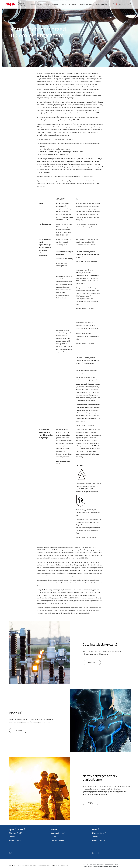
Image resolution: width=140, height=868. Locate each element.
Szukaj (102, 4)
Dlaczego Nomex (58, 833)
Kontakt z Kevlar (99, 840)
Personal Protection (21, 4)
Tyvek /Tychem (17, 829)
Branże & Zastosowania (52, 5)
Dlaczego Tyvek (16, 833)
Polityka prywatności (44, 865)
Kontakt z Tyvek (16, 840)
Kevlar (96, 829)
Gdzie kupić (73, 5)
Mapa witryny (56, 865)
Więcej (91, 803)
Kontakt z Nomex (58, 840)
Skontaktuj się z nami (86, 5)
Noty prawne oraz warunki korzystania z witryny (23, 865)
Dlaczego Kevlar (99, 833)
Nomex (55, 829)
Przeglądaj (92, 662)
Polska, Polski (121, 4)
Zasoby (64, 5)
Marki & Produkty (37, 5)
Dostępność (64, 865)
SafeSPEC (111, 4)
